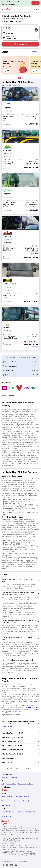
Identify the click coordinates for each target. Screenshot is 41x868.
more (5, 120)
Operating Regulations (25, 784)
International (6, 805)
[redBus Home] (9, 10)
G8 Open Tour (8, 108)
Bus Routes (20, 812)
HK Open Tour (8, 194)
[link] (15, 65)
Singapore (19, 796)
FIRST (7, 71)
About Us (4, 777)
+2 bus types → (8, 156)
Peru (19, 801)
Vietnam (4, 801)
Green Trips (7, 150)
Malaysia (27, 796)
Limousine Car (6, 816)
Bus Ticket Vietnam (8, 812)
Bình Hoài (6, 327)
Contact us (13, 777)
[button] (20, 38)
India (3, 796)
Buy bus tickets (34, 707)
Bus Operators (31, 812)
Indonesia (10, 796)
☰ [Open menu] (2, 10)
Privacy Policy (11, 784)
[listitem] (5, 58)
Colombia (12, 801)
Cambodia (26, 801)
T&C (3, 784)
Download (36, 3)
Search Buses (21, 44)
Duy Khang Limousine (10, 284)
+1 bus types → (8, 243)
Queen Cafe (7, 236)
